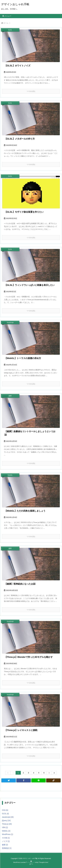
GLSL (5, 814)
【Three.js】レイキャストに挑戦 (21, 730)
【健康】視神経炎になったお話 (20, 584)
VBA (5, 827)
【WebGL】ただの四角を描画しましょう (25, 511)
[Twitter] (9, 780)
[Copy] (53, 780)
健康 (5, 845)
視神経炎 (7, 848)
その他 (6, 838)
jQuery (6, 821)
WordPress (7, 834)
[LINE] (39, 780)
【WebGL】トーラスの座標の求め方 (23, 358)
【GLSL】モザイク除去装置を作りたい (24, 212)
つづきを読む (31, 91)
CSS (5, 810)
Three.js (7, 824)
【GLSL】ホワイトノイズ (17, 66)
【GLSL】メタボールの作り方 (20, 139)
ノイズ (6, 841)
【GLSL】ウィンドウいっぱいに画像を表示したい (30, 285)
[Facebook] (24, 780)
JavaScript (8, 817)
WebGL (6, 831)
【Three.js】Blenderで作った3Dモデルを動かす (29, 657)
